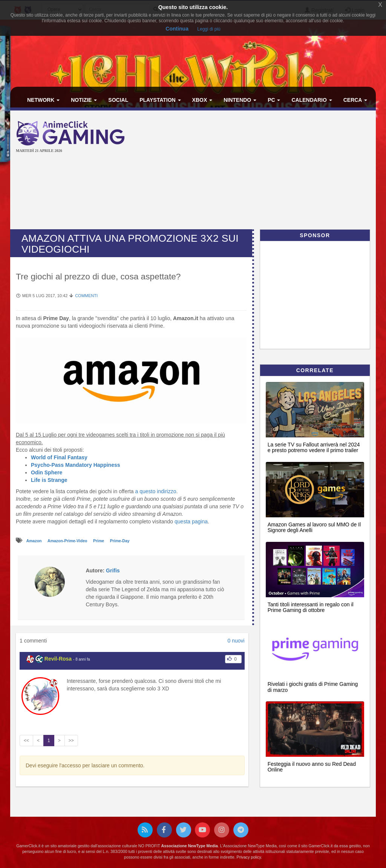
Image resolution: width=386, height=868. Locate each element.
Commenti (86, 296)
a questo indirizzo (155, 491)
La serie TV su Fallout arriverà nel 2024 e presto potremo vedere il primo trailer (314, 447)
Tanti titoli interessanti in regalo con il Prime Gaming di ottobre (311, 607)
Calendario (312, 100)
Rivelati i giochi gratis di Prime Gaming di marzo (313, 687)
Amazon (35, 541)
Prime (99, 541)
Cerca (355, 100)
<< (26, 741)
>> (71, 741)
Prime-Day (120, 541)
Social (118, 100)
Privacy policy (249, 857)
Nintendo (240, 100)
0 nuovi (236, 641)
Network (43, 100)
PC (274, 100)
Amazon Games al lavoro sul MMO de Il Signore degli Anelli (314, 527)
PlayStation (160, 100)
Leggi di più (209, 29)
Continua (177, 29)
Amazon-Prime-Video (68, 541)
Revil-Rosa (58, 659)
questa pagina (191, 521)
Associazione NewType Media (190, 846)
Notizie (84, 100)
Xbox (202, 100)
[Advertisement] (262, 171)
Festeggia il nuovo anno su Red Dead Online (312, 767)
